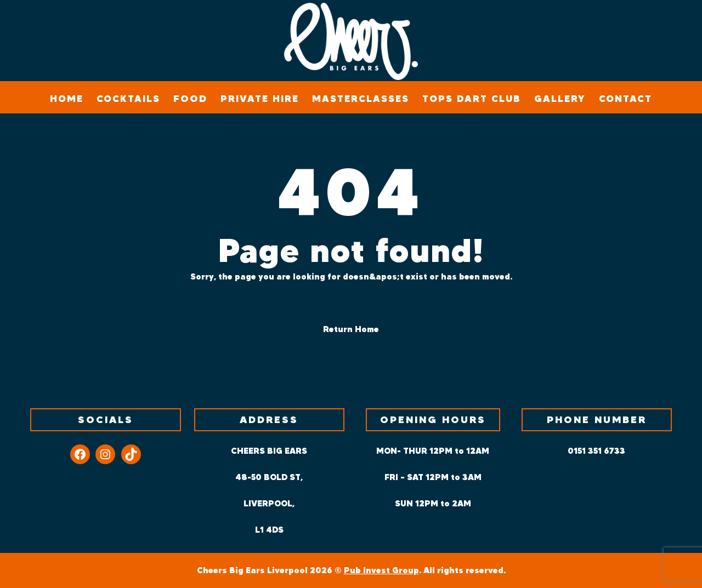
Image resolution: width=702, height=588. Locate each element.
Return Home (351, 329)
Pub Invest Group (381, 570)
